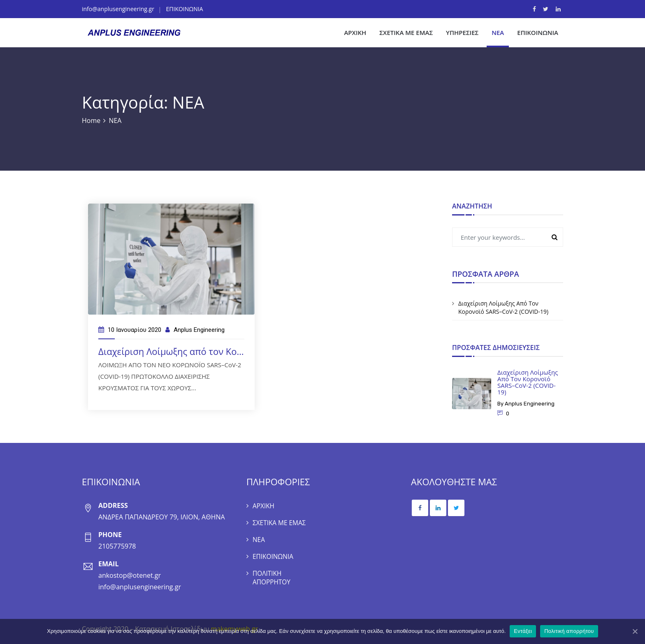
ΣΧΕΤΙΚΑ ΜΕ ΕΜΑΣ (406, 32)
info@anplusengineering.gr (118, 9)
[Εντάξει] (635, 631)
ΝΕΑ (498, 32)
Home (91, 120)
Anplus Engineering (199, 330)
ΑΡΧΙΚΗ (355, 32)
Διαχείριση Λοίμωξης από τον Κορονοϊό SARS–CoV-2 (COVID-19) (233, 351)
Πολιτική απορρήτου (569, 631)
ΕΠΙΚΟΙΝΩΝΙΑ (185, 9)
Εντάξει (523, 631)
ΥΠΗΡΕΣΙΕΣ (462, 32)
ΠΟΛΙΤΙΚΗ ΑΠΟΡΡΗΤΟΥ (272, 576)
